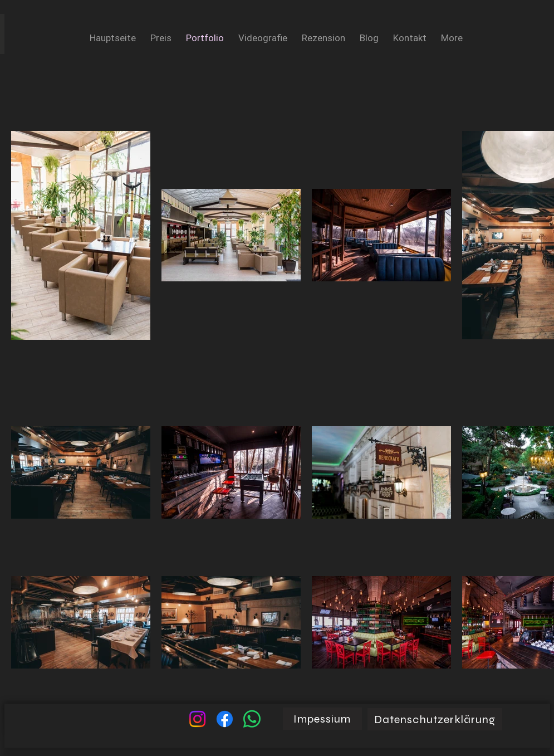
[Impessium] (322, 719)
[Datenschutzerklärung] (435, 719)
